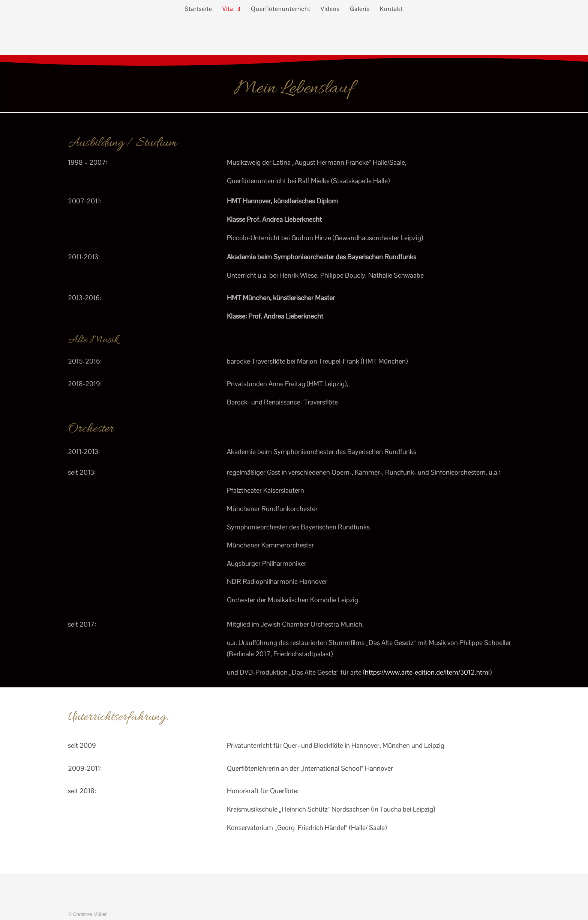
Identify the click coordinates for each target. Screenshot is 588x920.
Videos (330, 10)
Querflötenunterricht (281, 10)
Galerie (360, 10)
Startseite (198, 10)
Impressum (84, 891)
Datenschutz (86, 903)
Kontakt (391, 10)
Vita (228, 10)
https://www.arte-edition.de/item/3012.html (427, 672)
